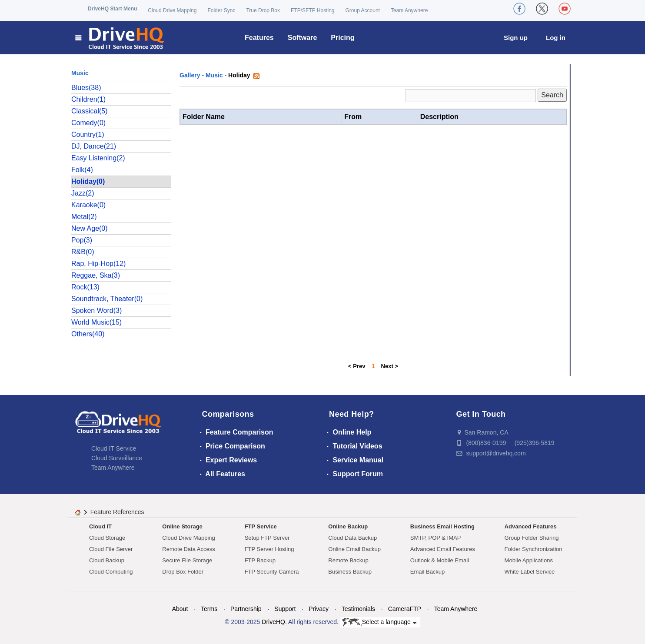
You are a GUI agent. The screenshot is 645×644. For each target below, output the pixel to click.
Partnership (246, 609)
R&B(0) (83, 252)
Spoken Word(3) (96, 310)
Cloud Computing (111, 572)
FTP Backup (260, 560)
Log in (556, 38)
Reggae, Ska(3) (96, 275)
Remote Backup (348, 560)
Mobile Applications (529, 560)
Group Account (363, 10)
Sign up (516, 38)
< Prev (357, 366)
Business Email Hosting (442, 526)
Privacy (319, 609)
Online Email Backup (354, 549)
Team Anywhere (409, 10)
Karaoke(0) (88, 205)
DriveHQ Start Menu (112, 9)
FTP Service (261, 526)
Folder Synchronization (534, 549)
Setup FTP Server (267, 538)
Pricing (342, 38)
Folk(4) (82, 170)
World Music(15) (96, 322)
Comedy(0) (88, 123)
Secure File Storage (187, 560)
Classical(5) (90, 111)
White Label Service (530, 572)
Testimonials (358, 609)
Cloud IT (100, 526)
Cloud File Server (111, 549)
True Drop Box (263, 10)
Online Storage (182, 526)
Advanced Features (531, 526)
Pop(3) (82, 240)
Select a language (380, 622)
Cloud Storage (107, 538)
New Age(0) (90, 228)
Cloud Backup (107, 560)
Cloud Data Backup (352, 538)
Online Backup (348, 526)
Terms (209, 609)
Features (259, 38)
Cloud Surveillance (117, 458)
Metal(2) (84, 217)
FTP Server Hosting (269, 549)
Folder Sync (221, 10)
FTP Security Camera (272, 572)
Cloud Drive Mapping (172, 10)
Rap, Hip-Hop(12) (98, 264)
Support (285, 609)
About (180, 609)
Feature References (117, 512)
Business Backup (350, 572)
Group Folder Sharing (532, 538)
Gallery (190, 75)
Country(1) (88, 134)
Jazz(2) (83, 193)
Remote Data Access (188, 549)
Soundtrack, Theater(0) (107, 299)
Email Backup (427, 572)
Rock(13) (85, 287)
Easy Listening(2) (98, 158)
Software (303, 38)
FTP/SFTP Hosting (313, 10)
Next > (390, 366)
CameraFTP (405, 609)
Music (214, 75)
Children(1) (88, 99)
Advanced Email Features (443, 549)
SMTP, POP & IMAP (436, 538)
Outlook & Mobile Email (440, 560)
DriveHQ (273, 622)
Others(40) (88, 334)
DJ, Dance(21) (94, 146)
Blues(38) (86, 88)
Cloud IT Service (114, 448)
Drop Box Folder (183, 572)
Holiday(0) (88, 181)
